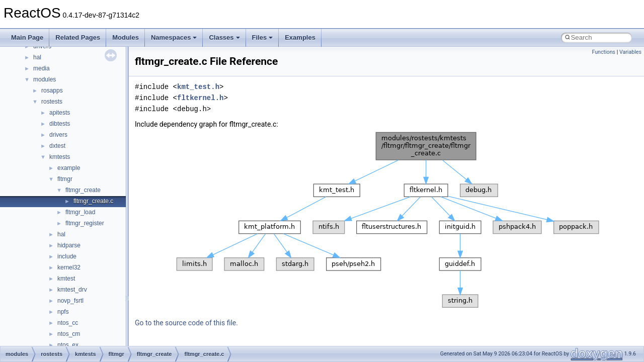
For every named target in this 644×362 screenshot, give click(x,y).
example (69, 168)
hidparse (69, 245)
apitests (60, 113)
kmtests (60, 157)
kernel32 (69, 267)
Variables (630, 52)
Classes (224, 37)
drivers (58, 135)
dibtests (60, 124)
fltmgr (65, 179)
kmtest (66, 279)
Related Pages (78, 37)
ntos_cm (69, 334)
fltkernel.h (200, 98)
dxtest (57, 146)
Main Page (27, 37)
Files (263, 37)
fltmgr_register (85, 223)
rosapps (52, 90)
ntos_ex (68, 345)
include (67, 256)
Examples (300, 37)
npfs (63, 312)
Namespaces (174, 37)
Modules (126, 37)
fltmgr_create (83, 190)
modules (45, 79)
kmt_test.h (198, 87)
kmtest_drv (72, 290)
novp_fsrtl (70, 301)
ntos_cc (68, 323)
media (42, 68)
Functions (603, 52)
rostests (52, 102)
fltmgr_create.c (93, 201)
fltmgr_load (80, 212)
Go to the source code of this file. (186, 323)
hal (37, 57)
